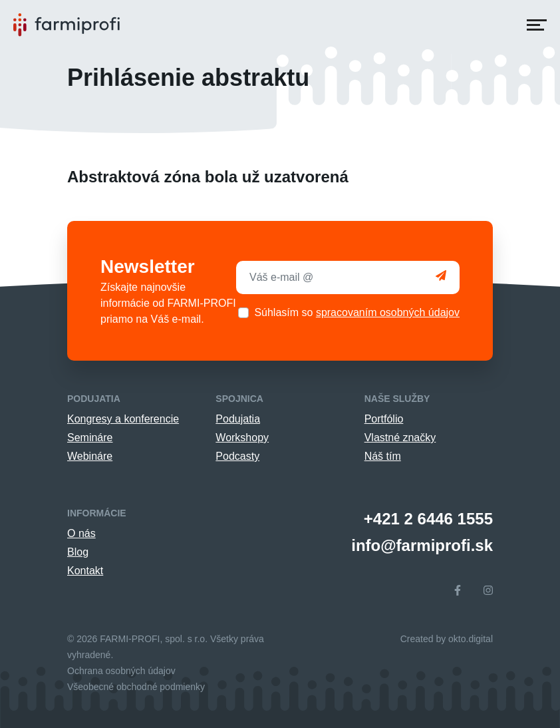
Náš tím (383, 456)
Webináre (90, 456)
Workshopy (242, 438)
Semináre (90, 438)
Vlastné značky (400, 438)
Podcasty (237, 456)
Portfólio (384, 419)
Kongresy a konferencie (123, 419)
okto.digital (471, 639)
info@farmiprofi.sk (422, 545)
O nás (81, 533)
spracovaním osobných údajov (388, 312)
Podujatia (238, 419)
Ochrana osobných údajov (121, 671)
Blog (78, 552)
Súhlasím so (357, 312)
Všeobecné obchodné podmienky (136, 687)
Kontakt (85, 571)
